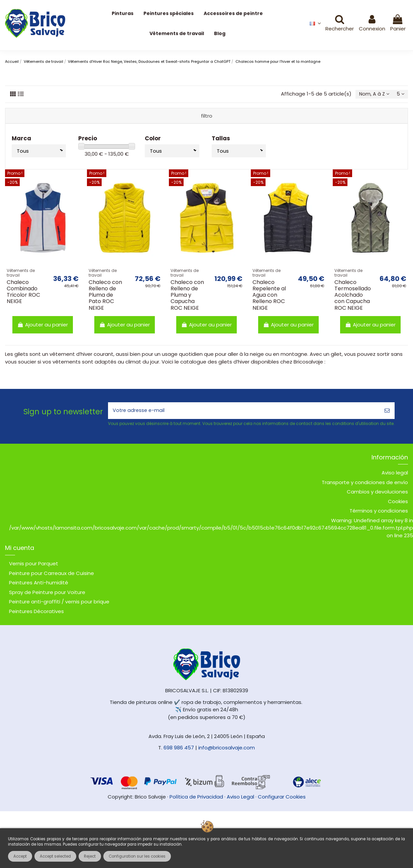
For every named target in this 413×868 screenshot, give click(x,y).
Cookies (398, 503)
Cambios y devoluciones (377, 493)
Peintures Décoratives (36, 613)
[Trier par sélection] (372, 95)
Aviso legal (395, 474)
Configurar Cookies (282, 798)
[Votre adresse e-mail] (244, 412)
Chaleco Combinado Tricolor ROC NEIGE (23, 293)
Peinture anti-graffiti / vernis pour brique (59, 603)
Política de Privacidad (196, 798)
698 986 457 (179, 749)
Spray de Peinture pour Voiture (47, 594)
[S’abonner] (387, 412)
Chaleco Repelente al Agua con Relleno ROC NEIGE (269, 296)
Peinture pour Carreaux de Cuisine (51, 574)
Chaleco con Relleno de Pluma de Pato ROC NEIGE (105, 296)
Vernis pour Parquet (34, 565)
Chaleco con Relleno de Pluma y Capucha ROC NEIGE (187, 296)
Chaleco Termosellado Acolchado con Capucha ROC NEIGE (353, 296)
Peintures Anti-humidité (39, 584)
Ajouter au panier (43, 325)
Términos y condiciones (379, 512)
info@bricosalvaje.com (227, 749)
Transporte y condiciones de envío (365, 484)
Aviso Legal (240, 798)
